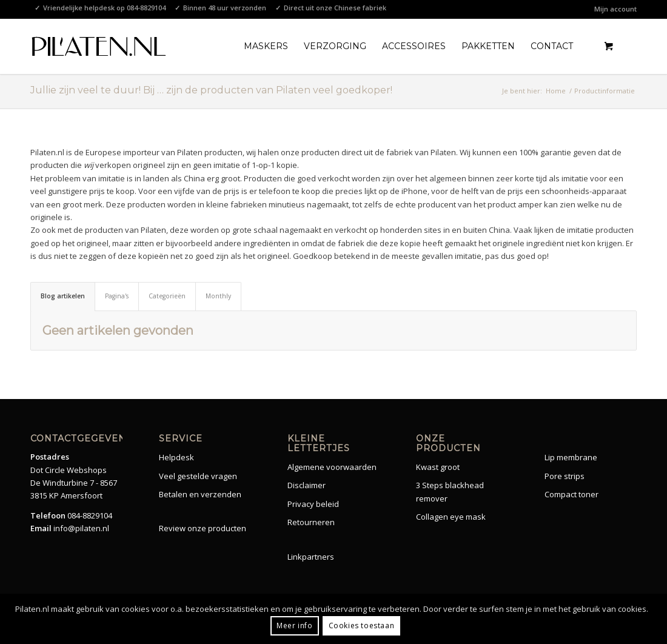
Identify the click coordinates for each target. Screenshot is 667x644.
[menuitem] (612, 9)
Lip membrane (571, 457)
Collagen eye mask (451, 517)
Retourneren (311, 522)
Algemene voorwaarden (332, 467)
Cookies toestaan (362, 626)
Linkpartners (311, 557)
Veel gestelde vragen (198, 476)
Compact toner (571, 494)
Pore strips (565, 476)
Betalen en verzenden (200, 494)
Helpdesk (176, 457)
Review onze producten (203, 528)
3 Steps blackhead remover (450, 491)
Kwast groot (438, 467)
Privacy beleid (313, 504)
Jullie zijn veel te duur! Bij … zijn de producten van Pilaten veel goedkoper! (211, 90)
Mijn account (615, 9)
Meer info (294, 626)
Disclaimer (307, 485)
